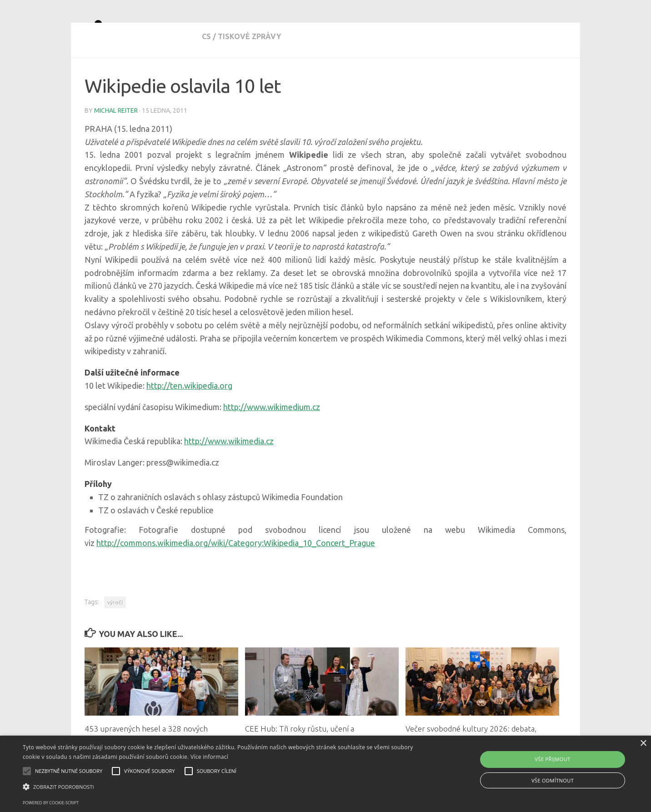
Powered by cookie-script (51, 803)
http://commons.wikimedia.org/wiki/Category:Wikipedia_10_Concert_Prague (236, 576)
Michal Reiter (116, 143)
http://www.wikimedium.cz (272, 440)
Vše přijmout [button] (552, 759)
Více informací (209, 757)
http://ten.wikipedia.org (189, 418)
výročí (115, 635)
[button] (220, 787)
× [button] (643, 744)
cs (89, 77)
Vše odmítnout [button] (553, 780)
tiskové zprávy (132, 77)
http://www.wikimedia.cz (229, 474)
